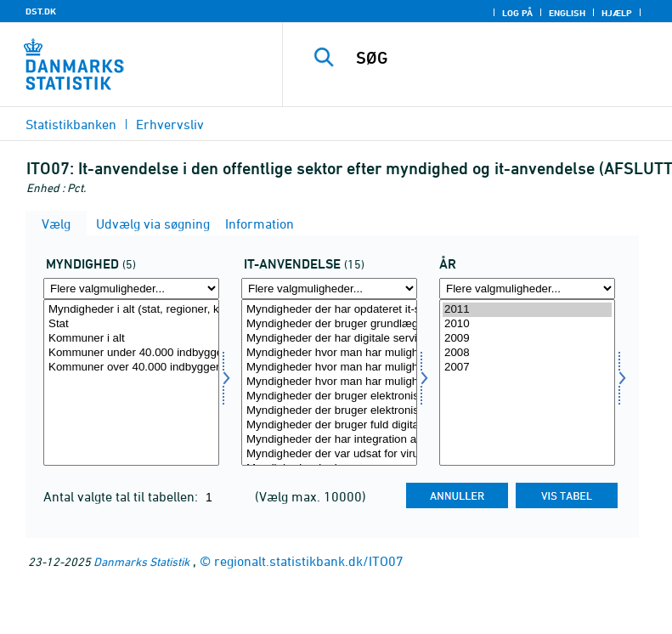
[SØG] (503, 58)
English (567, 13)
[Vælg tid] (527, 382)
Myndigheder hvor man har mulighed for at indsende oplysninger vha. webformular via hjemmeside (329, 368)
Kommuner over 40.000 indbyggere (131, 368)
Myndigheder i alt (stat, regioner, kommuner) (131, 310)
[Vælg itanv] (329, 382)
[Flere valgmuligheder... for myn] (131, 289)
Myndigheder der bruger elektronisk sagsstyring (329, 411)
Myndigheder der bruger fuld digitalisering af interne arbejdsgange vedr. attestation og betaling (329, 425)
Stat (131, 324)
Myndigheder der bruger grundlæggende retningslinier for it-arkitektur (329, 324)
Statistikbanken (71, 124)
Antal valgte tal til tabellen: (122, 496)
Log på (517, 13)
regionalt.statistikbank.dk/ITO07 (309, 561)
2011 (527, 310)
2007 (527, 368)
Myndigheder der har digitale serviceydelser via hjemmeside (329, 339)
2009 (527, 339)
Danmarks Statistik (141, 561)
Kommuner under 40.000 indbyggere (131, 353)
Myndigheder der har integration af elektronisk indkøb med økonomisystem (329, 440)
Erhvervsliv (170, 124)
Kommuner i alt (131, 339)
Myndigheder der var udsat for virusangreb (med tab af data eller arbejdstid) (329, 454)
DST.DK (41, 11)
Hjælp (617, 13)
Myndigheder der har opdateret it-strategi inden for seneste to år (329, 310)
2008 (527, 353)
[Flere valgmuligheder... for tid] (527, 289)
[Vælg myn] (131, 382)
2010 (527, 324)
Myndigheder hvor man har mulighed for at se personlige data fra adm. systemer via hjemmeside (329, 382)
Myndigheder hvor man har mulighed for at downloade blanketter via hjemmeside (329, 353)
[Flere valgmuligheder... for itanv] (329, 289)
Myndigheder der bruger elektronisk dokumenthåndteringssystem (329, 396)
